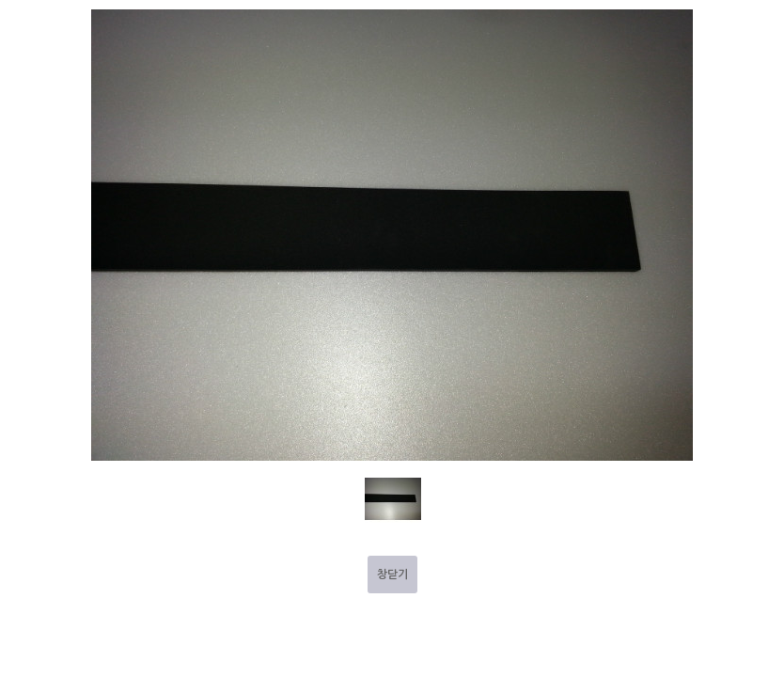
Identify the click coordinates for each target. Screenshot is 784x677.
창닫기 (392, 575)
